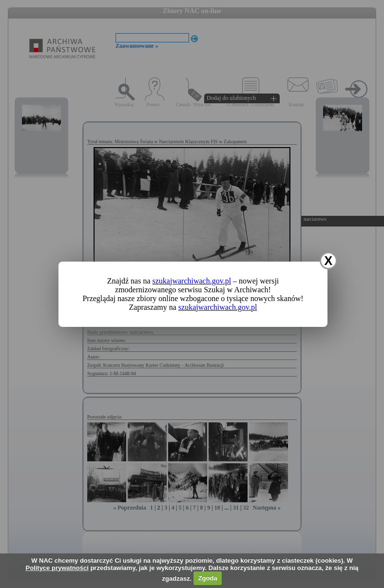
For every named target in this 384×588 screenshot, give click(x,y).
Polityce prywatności (57, 568)
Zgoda (208, 578)
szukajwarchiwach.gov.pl (192, 281)
